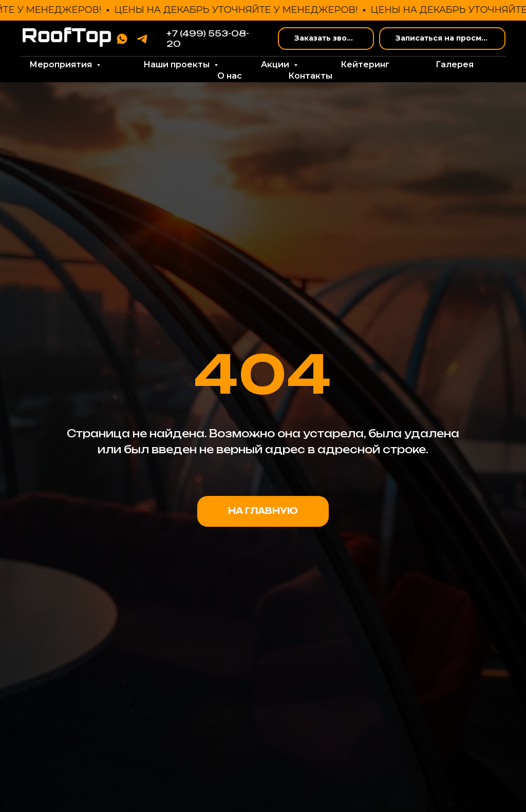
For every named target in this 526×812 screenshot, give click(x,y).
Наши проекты (177, 64)
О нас (230, 76)
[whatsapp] (122, 39)
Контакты (310, 76)
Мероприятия (62, 64)
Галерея (455, 64)
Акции (276, 64)
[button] (326, 39)
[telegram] (142, 39)
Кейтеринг (365, 64)
